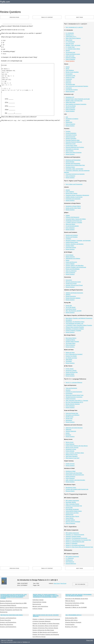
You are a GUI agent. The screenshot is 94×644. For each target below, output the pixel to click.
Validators (68, 295)
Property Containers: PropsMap (73, 331)
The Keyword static (70, 84)
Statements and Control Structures (74, 428)
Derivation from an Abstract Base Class (75, 165)
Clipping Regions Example (73, 622)
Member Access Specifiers (72, 72)
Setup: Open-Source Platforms (73, 38)
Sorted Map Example (71, 247)
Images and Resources (71, 262)
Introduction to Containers (72, 119)
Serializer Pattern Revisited (72, 342)
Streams (68, 51)
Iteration (68, 433)
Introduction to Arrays (71, 449)
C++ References (70, 558)
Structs (67, 69)
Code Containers (70, 192)
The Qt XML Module (71, 307)
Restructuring (37, 604)
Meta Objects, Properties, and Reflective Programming (79, 318)
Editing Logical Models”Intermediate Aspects (14, 608)
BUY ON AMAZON (80, 584)
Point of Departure (70, 228)
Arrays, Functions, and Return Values (75, 453)
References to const (71, 144)
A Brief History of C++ (71, 37)
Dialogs (67, 260)
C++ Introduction (70, 33)
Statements (68, 429)
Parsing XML (69, 306)
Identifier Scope (69, 417)
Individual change (38, 600)
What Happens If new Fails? (73, 458)
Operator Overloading (71, 138)
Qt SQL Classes (70, 369)
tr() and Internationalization (72, 226)
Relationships (69, 122)
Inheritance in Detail (70, 471)
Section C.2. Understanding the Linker (75, 542)
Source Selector (70, 518)
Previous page (14, 17)
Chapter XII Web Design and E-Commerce (45, 632)
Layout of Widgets (70, 264)
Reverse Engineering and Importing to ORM (13, 603)
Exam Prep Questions (7, 625)
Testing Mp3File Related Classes (74, 511)
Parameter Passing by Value (73, 140)
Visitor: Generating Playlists (72, 504)
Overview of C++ (70, 35)
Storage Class (69, 418)
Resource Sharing (70, 491)
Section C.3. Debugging (71, 543)
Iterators (68, 120)
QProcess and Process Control (73, 282)
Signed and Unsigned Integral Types (74, 395)
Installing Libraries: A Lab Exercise (74, 197)
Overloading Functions (71, 135)
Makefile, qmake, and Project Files (74, 101)
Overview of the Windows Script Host (77, 599)
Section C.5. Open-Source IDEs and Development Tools (79, 547)
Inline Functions (69, 151)
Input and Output (70, 44)
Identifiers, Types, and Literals (73, 45)
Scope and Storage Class (72, 413)
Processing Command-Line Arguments (75, 174)
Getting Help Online (70, 102)
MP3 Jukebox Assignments (72, 501)
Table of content (47, 17)
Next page (80, 17)
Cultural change (37, 609)
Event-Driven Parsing (71, 309)
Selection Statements (71, 431)
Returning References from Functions (75, 147)
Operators (68, 390)
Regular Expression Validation (73, 298)
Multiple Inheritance (70, 477)
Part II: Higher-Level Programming (74, 184)
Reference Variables (71, 58)
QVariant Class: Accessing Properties (75, 327)
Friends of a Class (70, 77)
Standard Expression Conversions (74, 397)
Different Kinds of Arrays (72, 455)
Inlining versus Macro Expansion (74, 153)
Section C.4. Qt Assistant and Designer (75, 545)
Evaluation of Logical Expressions (74, 392)
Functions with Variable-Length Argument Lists (77, 489)
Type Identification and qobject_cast (74, 324)
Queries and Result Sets (72, 372)
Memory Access (70, 442)
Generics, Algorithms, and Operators (75, 244)
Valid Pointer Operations (72, 456)
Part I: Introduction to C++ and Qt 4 (74, 27)
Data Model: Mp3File (71, 502)
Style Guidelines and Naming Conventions (76, 104)
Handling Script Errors (72, 605)
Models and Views (70, 353)
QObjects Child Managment (72, 217)
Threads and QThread (71, 284)
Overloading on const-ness (72, 149)
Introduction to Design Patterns (73, 206)
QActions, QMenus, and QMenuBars (75, 266)
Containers (68, 239)
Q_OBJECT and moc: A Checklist (74, 222)
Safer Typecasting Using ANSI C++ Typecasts (77, 401)
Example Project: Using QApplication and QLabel (78, 99)
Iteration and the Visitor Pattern (73, 208)
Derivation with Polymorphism (73, 163)
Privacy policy (90, 640)
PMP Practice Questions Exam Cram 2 (12, 615)
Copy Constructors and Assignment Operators (77, 86)
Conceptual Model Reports (8, 605)
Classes (68, 67)
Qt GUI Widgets (69, 255)
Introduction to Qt (70, 97)
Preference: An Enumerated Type (74, 506)
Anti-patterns (69, 320)
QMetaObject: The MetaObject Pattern (75, 322)
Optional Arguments (70, 137)
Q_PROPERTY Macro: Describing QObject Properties (79, 325)
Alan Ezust (57, 583)
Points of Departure (70, 59)
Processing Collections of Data (75, 603)
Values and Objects (70, 224)
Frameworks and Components (73, 199)
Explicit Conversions (71, 399)
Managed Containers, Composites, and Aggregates (78, 241)
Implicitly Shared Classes (72, 242)
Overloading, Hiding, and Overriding (74, 169)
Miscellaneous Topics (71, 488)
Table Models (69, 360)
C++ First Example (70, 42)
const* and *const (70, 56)
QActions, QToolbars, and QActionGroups (76, 267)
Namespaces (69, 420)
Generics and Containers (72, 235)
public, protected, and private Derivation (75, 480)
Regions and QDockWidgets (73, 269)
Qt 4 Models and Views (71, 358)
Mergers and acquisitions (40, 606)
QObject (68, 215)
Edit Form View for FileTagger (73, 522)
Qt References (69, 560)
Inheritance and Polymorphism (73, 160)
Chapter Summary (70, 464)
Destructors (68, 83)
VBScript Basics (70, 601)
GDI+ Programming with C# (74, 615)
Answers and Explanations (8, 618)
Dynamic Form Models (71, 356)
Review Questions (70, 92)
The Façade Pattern (70, 343)
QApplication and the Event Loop (74, 221)
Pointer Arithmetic (70, 451)
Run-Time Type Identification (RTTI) (74, 402)
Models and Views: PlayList (72, 516)
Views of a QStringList (71, 271)
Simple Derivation (70, 162)
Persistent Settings (70, 520)
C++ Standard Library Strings (73, 49)
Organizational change (39, 602)
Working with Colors (71, 620)
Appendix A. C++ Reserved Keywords (75, 535)
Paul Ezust (63, 583)
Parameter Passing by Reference (74, 142)
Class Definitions (70, 70)
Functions (68, 131)
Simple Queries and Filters (72, 513)
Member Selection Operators (73, 404)
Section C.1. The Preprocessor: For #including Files (78, 540)
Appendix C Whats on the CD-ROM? (76, 607)
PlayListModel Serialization (72, 509)
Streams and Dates (70, 108)
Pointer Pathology (70, 444)
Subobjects (68, 81)
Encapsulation (69, 74)
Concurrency (69, 280)
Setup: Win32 (69, 40)
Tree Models (69, 361)
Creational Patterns (70, 340)
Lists (67, 117)
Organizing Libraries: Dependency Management (77, 195)
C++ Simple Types (70, 47)
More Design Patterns (71, 338)
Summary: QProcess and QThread (74, 285)
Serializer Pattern (70, 246)
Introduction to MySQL (71, 371)
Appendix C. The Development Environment (76, 538)
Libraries (68, 190)
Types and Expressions (71, 388)
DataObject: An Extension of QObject (75, 329)
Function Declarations (71, 133)
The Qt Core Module (71, 106)
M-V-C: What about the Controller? (74, 354)
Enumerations (69, 393)
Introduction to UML (70, 76)
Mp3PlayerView (69, 515)
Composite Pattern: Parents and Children (76, 219)
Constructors (69, 79)
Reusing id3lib (69, 508)
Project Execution (5, 620)
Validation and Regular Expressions (74, 293)
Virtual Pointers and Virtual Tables (74, 473)
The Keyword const (70, 52)
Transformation (70, 625)
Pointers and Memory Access (73, 54)
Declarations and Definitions (72, 415)
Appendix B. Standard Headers (73, 536)
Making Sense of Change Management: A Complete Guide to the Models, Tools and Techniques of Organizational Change (46, 596)
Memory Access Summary (72, 448)
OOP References (70, 562)
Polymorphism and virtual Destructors (75, 475)
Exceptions (68, 435)
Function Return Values (71, 146)
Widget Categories (70, 257)
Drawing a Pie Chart (71, 627)
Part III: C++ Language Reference (74, 382)
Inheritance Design (70, 167)
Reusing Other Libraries (71, 193)
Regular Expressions (71, 296)
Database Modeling (6, 601)
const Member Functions (72, 90)
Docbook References (71, 564)
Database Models (70, 374)
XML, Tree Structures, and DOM (73, 311)
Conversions (69, 88)
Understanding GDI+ (71, 618)
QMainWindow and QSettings (73, 258)
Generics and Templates (72, 237)
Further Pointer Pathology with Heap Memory (77, 446)
